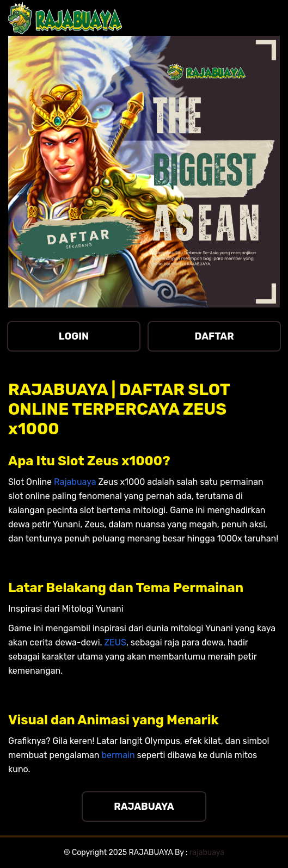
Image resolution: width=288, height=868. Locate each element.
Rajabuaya (75, 482)
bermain (118, 755)
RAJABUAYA (144, 807)
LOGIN (74, 336)
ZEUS (115, 642)
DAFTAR (215, 336)
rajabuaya (207, 852)
